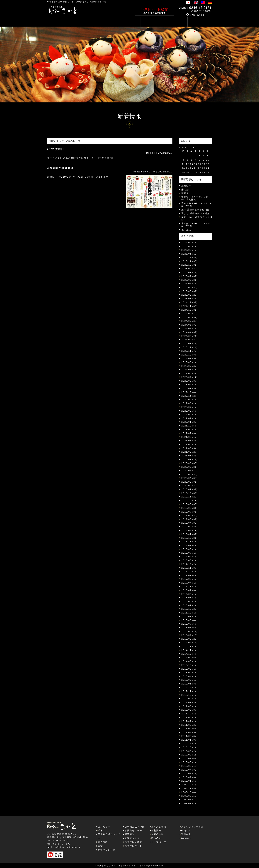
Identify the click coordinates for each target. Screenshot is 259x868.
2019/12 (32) (189, 493)
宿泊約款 (156, 838)
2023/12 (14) (189, 347)
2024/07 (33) (189, 321)
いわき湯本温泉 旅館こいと (61, 2)
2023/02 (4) (189, 385)
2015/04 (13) (189, 635)
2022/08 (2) (189, 403)
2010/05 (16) (189, 766)
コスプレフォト (133, 846)
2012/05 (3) (189, 710)
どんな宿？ (104, 827)
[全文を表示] (106, 158)
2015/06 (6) (189, 628)
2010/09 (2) (189, 751)
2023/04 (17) (189, 377)
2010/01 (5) (189, 781)
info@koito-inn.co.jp (67, 847)
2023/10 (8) (189, 355)
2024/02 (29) (189, 340)
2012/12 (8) (189, 688)
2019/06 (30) (189, 515)
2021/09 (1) (189, 430)
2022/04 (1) (189, 414)
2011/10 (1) (189, 714)
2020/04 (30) (189, 478)
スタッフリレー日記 (192, 827)
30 (204, 173)
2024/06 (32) (189, 325)
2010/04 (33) (189, 770)
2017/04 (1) (189, 583)
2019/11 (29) (189, 497)
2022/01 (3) (189, 422)
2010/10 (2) (189, 747)
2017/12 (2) (189, 564)
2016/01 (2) (189, 605)
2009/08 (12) (189, 800)
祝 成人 (186, 230)
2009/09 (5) (189, 796)
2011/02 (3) (189, 736)
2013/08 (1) (189, 669)
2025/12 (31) (189, 257)
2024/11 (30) (189, 306)
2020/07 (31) (189, 467)
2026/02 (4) (189, 250)
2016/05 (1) (189, 598)
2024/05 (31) (189, 329)
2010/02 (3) (189, 777)
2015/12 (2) (189, 609)
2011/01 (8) (189, 740)
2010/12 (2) (189, 743)
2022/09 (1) (189, 400)
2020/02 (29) (189, 486)
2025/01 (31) (189, 299)
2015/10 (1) (189, 613)
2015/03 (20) (189, 639)
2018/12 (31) (189, 538)
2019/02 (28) (189, 530)
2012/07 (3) (189, 702)
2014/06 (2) (189, 661)
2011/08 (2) (189, 717)
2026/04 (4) (189, 243)
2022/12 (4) (189, 392)
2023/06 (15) (189, 370)
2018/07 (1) (189, 553)
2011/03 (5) (189, 732)
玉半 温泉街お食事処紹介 (195, 210)
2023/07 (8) (189, 366)
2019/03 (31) (189, 527)
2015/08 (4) (189, 620)
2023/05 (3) (189, 373)
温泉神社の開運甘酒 (60, 168)
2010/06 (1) (189, 762)
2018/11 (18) (189, 542)
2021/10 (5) (189, 426)
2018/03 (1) (189, 560)
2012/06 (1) (189, 706)
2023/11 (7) (189, 351)
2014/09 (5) (189, 658)
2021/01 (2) (189, 456)
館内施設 (103, 842)
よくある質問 (159, 827)
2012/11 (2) (189, 691)
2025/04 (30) (189, 287)
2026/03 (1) (189, 246)
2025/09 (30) (189, 269)
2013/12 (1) (189, 665)
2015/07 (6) (189, 624)
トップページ (159, 842)
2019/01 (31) (189, 534)
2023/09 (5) (189, 358)
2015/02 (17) (189, 643)
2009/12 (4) (189, 785)
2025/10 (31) (189, 265)
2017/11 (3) (189, 568)
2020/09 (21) (189, 459)
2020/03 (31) (189, 482)
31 (208, 173)
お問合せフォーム (135, 831)
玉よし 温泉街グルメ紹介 (195, 213)
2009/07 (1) (189, 803)
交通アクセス (132, 838)
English (186, 831)
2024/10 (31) (189, 310)
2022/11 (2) (189, 396)
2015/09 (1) (189, 616)
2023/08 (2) (189, 362)
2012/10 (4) (189, 695)
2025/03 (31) (189, 291)
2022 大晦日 (55, 149)
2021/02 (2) (189, 452)
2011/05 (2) (189, 725)
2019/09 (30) (189, 504)
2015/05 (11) (189, 631)
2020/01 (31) (189, 489)
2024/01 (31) (189, 343)
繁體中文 (186, 834)
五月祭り (186, 186)
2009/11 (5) (189, 788)
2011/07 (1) (189, 721)
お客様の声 (157, 834)
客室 (100, 846)
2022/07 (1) (189, 407)
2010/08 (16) (189, 755)
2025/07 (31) (189, 276)
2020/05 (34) (189, 474)
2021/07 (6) (189, 433)
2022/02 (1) (189, 418)
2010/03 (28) (189, 773)
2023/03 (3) (189, 381)
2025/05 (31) (189, 284)
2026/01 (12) (189, 254)
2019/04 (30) (189, 523)
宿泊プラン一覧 (107, 850)
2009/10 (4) (189, 792)
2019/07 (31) (189, 512)
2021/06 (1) (189, 437)
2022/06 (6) (189, 411)
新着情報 (156, 831)
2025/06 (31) (189, 280)
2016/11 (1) (189, 587)
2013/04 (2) (189, 676)
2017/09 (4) (189, 575)
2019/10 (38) (189, 501)
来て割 (185, 190)
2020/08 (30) (189, 463)
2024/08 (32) (189, 317)
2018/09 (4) (189, 545)
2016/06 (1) (189, 594)
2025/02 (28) (189, 295)
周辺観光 (130, 834)
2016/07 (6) (189, 590)
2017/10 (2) (189, 572)
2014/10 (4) (189, 654)
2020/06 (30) (189, 471)
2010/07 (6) (189, 759)
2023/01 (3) (189, 388)
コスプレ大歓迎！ (135, 842)
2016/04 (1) (189, 601)
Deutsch (186, 838)
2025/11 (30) (189, 261)
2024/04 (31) (189, 332)
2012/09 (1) (189, 699)
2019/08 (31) (189, 508)
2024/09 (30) (189, 314)
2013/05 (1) (189, 672)
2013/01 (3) (189, 684)
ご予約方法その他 (135, 827)
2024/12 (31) (189, 302)
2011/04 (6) (189, 729)
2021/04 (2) (189, 444)
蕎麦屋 (185, 193)
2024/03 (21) (189, 336)
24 (208, 168)
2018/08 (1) (189, 549)
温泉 (100, 831)
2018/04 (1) (189, 557)
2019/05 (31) (189, 519)
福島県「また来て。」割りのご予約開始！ (196, 198)
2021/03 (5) (189, 448)
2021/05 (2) (189, 441)
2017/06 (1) (189, 579)
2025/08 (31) (189, 272)
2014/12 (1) (189, 646)
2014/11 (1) (189, 650)
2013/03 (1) (189, 680)
